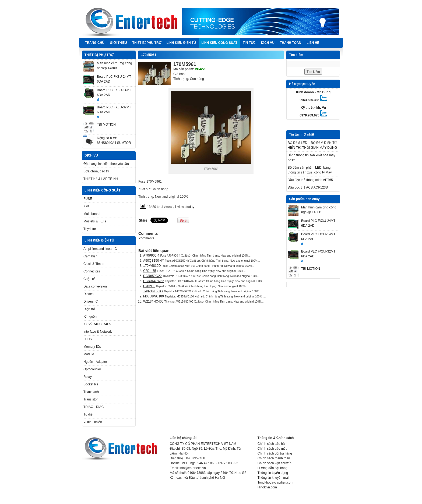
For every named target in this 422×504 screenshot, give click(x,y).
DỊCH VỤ (268, 43)
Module (89, 354)
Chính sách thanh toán (274, 458)
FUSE (88, 199)
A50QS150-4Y (154, 261)
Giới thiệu (118, 43)
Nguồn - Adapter (95, 362)
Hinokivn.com (267, 487)
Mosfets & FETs (95, 221)
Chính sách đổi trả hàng (275, 453)
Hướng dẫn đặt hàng (272, 468)
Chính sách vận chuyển (275, 463)
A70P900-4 (151, 255)
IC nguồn (90, 317)
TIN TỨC (249, 43)
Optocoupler (92, 369)
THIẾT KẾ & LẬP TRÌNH (101, 179)
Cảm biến (90, 256)
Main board (92, 214)
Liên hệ (313, 43)
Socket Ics (91, 384)
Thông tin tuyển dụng (273, 473)
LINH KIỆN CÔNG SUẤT (219, 43)
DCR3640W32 (154, 281)
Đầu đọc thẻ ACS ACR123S (308, 187)
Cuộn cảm (91, 279)
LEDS (88, 339)
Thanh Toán (291, 43)
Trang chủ (95, 43)
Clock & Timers (94, 264)
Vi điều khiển (93, 422)
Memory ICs (92, 347)
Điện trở (89, 309)
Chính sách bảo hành (273, 444)
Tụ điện (89, 414)
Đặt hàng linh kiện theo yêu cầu (106, 164)
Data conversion (95, 286)
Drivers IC (91, 301)
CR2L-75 (150, 271)
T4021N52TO (153, 291)
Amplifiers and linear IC (100, 249)
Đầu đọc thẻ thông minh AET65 (310, 180)
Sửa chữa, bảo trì (96, 171)
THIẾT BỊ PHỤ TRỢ (147, 43)
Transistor (91, 399)
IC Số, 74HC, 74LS (97, 324)
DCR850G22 (152, 276)
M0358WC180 (154, 296)
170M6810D (152, 266)
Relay (88, 377)
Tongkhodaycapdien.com (275, 482)
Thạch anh (91, 392)
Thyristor (90, 229)
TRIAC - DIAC (94, 407)
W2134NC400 (153, 301)
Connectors (92, 271)
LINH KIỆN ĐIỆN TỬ (181, 43)
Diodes (88, 294)
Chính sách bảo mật (272, 449)
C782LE (149, 286)
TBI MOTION (106, 125)
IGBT (87, 206)
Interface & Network (98, 332)
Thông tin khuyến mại (273, 478)
